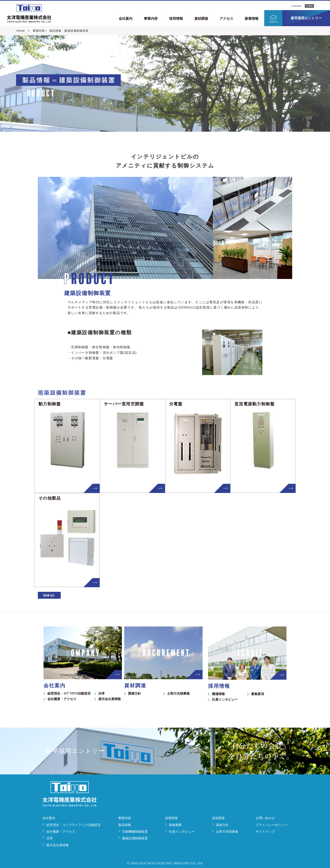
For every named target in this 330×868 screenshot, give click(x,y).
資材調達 (201, 18)
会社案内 (126, 18)
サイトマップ (265, 832)
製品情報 (125, 825)
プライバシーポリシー (272, 825)
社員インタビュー (225, 699)
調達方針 (135, 693)
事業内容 (151, 18)
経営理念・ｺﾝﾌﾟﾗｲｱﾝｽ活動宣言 (69, 693)
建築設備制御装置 (135, 838)
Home (21, 31)
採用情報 (176, 18)
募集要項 (258, 694)
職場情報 (218, 694)
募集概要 (175, 825)
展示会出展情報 (110, 699)
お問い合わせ (265, 818)
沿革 (102, 693)
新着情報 (252, 18)
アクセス (226, 18)
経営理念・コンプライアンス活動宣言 (74, 825)
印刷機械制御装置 (135, 832)
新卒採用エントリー (306, 18)
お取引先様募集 (179, 693)
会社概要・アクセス (62, 699)
